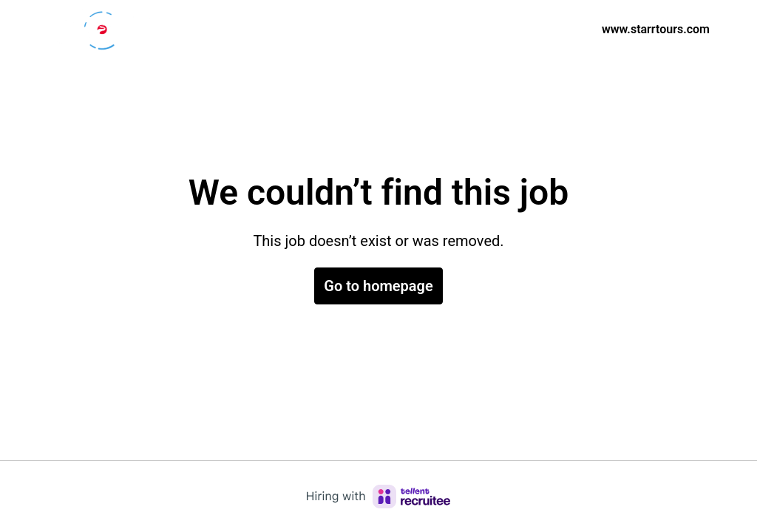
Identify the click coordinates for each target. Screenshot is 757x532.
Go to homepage (378, 286)
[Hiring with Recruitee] (378, 497)
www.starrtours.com (656, 29)
